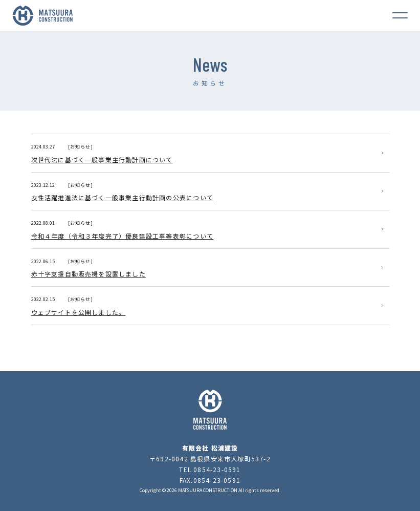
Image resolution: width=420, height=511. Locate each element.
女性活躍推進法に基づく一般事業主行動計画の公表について (122, 197)
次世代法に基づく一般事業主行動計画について (102, 159)
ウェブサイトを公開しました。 (79, 312)
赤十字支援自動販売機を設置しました (89, 274)
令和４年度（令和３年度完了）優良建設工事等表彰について (122, 236)
